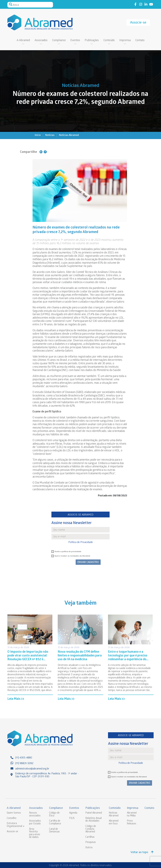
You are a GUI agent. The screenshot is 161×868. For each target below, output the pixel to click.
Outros (89, 848)
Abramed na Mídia (132, 814)
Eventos (75, 41)
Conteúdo (109, 41)
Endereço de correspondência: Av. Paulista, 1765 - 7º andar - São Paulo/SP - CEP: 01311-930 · (47, 775)
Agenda (73, 813)
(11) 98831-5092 (24, 764)
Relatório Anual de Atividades (93, 820)
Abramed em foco (114, 822)
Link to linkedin (146, 4)
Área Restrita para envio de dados (35, 833)
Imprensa (125, 41)
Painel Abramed (94, 813)
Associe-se (138, 23)
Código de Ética (54, 814)
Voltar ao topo (142, 852)
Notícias (50, 135)
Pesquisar (11, 4)
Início (38, 135)
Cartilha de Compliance (55, 822)
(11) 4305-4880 (24, 758)
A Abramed (23, 41)
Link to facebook (135, 4)
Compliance (59, 41)
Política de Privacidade (81, 542)
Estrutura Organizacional (14, 825)
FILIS (72, 818)
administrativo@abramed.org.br (32, 769)
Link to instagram (141, 4)
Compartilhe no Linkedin (41, 152)
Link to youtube (151, 4)
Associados (41, 41)
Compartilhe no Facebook (45, 152)
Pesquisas (91, 842)
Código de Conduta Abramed (91, 829)
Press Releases (132, 822)
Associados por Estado (35, 822)
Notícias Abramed (69, 135)
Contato (140, 41)
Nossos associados (35, 814)
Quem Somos (14, 813)
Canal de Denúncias (54, 831)
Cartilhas (90, 837)
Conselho (12, 818)
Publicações (92, 41)
